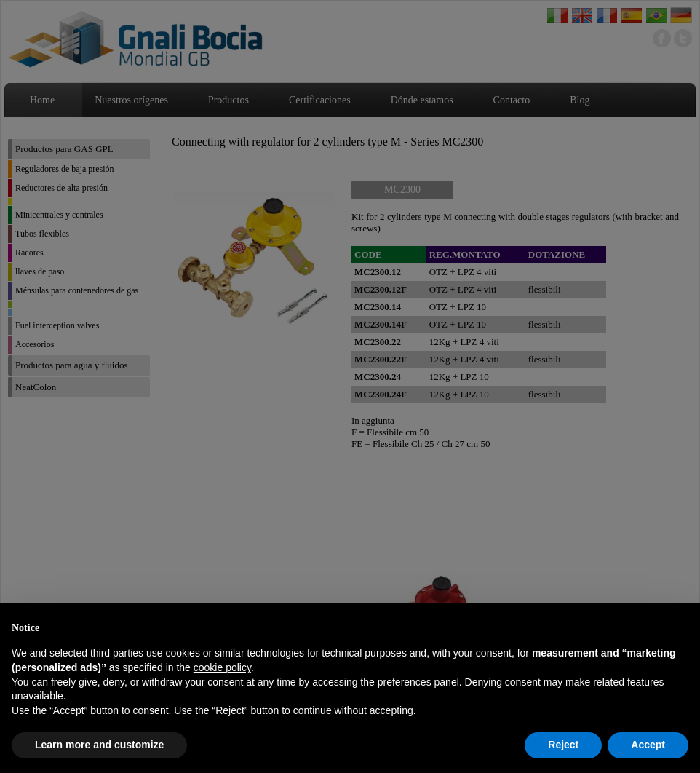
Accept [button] (648, 745)
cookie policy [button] (222, 667)
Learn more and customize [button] (99, 745)
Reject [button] (563, 745)
